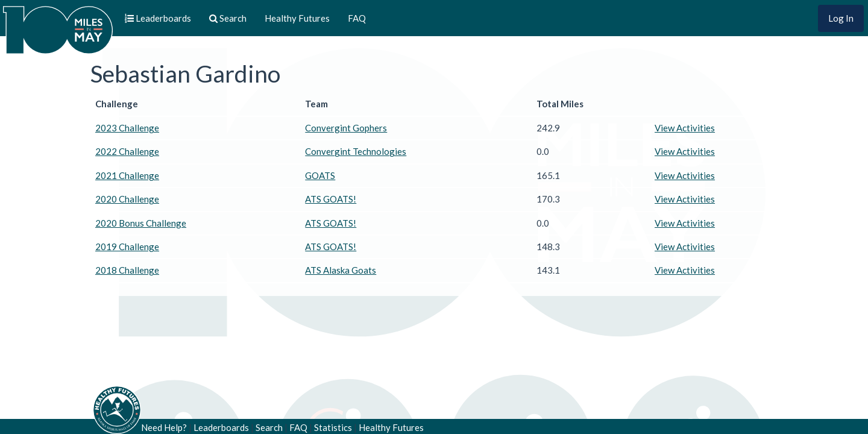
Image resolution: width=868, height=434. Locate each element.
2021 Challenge (127, 175)
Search (269, 427)
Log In (841, 18)
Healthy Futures (297, 18)
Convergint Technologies (356, 151)
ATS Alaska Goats (341, 270)
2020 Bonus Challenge (141, 223)
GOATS (320, 175)
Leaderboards (221, 427)
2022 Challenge (127, 151)
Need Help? (164, 427)
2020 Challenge (127, 199)
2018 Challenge (127, 270)
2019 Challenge (127, 247)
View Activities (685, 128)
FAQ (357, 18)
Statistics (333, 427)
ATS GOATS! (331, 199)
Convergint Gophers (346, 128)
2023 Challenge (127, 128)
